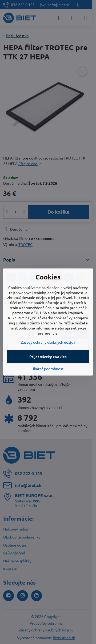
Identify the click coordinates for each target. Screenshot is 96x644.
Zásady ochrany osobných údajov (48, 342)
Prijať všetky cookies (48, 357)
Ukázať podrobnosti (48, 369)
